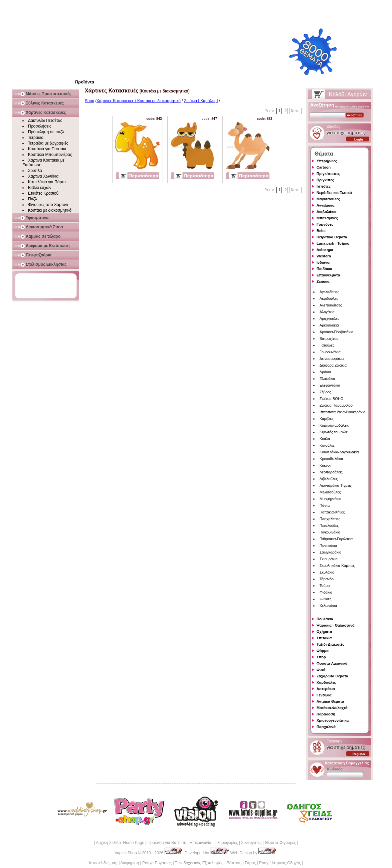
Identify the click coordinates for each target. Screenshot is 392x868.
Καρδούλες (326, 682)
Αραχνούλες (329, 318)
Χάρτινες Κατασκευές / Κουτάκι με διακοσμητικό (139, 101)
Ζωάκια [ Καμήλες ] (201, 101)
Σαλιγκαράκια (330, 552)
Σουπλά (35, 171)
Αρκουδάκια (329, 325)
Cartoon (324, 167)
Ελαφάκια (327, 379)
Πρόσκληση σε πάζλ (46, 132)
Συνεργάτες (251, 843)
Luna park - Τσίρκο (333, 243)
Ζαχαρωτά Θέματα (332, 676)
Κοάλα (325, 439)
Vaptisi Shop (126, 853)
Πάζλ (33, 199)
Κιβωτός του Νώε (334, 432)
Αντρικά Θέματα (330, 701)
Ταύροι (325, 586)
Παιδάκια (324, 269)
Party (264, 863)
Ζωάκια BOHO (331, 399)
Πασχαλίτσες (330, 519)
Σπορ (321, 657)
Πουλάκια (325, 619)
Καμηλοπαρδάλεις (334, 425)
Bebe (321, 231)
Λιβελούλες (329, 479)
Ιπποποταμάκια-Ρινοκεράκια (342, 412)
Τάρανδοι (327, 579)
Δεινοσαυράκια (332, 359)
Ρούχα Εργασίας (157, 863)
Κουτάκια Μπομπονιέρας (50, 155)
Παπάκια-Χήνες (332, 512)
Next (296, 111)
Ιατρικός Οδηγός (286, 863)
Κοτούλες (327, 445)
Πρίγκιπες (325, 180)
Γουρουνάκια (330, 352)
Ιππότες (324, 186)
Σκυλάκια (327, 572)
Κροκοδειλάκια (331, 459)
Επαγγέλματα (328, 275)
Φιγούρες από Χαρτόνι (48, 205)
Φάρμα (323, 651)
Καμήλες (327, 419)
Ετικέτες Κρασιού (43, 193)
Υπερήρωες (327, 161)
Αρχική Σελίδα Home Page (120, 843)
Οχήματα (324, 632)
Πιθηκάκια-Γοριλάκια (336, 539)
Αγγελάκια (326, 205)
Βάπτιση (234, 863)
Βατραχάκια (329, 339)
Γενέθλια (324, 695)
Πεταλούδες (329, 525)
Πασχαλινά (326, 727)
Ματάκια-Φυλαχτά (332, 708)
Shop (89, 101)
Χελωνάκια (328, 606)
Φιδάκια (326, 592)
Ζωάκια (323, 281)
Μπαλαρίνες (327, 218)
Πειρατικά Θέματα (332, 237)
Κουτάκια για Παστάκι (47, 149)
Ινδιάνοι (324, 262)
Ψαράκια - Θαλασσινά (336, 625)
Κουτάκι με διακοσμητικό (50, 210)
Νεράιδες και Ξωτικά (334, 193)
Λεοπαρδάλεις (331, 472)
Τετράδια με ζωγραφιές (48, 143)
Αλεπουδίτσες (331, 305)
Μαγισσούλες (328, 199)
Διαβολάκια (327, 212)
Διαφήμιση (130, 863)
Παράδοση (326, 714)
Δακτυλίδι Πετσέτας (45, 121)
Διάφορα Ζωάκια (333, 365)
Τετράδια (36, 138)
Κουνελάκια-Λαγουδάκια (339, 452)
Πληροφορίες (226, 843)
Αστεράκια (326, 689)
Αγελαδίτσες (329, 292)
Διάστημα (325, 250)
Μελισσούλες (330, 492)
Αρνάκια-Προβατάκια (336, 332)
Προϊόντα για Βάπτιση (167, 843)
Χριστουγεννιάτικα (333, 720)
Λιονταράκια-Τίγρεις (336, 485)
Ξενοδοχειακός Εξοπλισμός (199, 863)
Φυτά (321, 670)
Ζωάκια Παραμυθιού (336, 405)
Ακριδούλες (329, 298)
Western (324, 256)
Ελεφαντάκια (330, 385)
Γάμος (250, 863)
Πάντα (325, 505)
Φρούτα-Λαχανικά (332, 663)
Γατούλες (327, 345)
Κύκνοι (325, 465)
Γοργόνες (325, 224)
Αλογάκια (327, 312)
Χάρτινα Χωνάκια (43, 176)
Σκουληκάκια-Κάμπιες (337, 566)
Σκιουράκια (329, 559)
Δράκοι (325, 372)
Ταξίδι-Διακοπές (330, 644)
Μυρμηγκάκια (330, 499)
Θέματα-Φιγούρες (280, 843)
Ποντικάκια (328, 546)
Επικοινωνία (200, 843)
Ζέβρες (325, 392)
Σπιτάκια (324, 638)
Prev (269, 111)
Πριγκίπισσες (328, 174)
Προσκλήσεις (40, 126)
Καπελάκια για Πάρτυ (47, 182)
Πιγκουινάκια (330, 532)
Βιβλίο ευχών (40, 188)
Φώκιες (326, 599)
